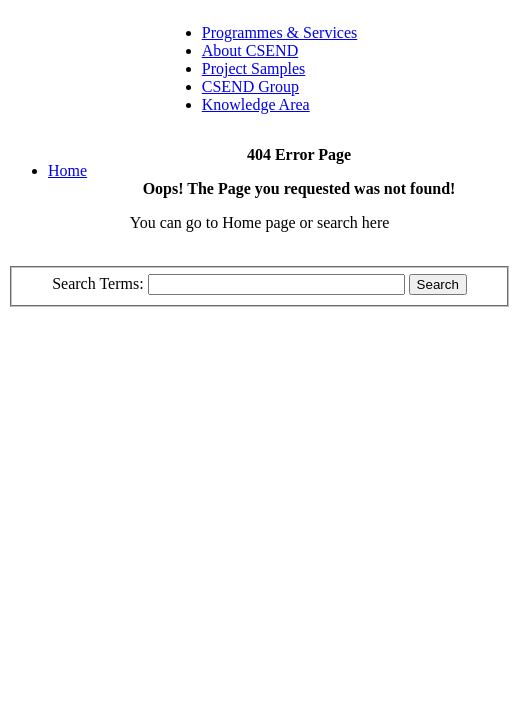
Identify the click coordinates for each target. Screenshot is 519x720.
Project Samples (254, 68)
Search (438, 284)
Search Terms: (99, 283)
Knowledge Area (256, 104)
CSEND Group (250, 86)
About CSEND (250, 50)
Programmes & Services (280, 32)
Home (67, 170)
